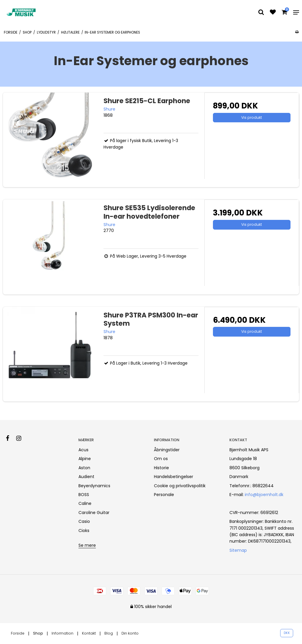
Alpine (85, 459)
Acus (83, 450)
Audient (86, 477)
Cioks (84, 531)
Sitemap (238, 550)
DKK (287, 633)
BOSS (84, 495)
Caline (85, 503)
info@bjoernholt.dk (264, 495)
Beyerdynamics (94, 486)
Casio (84, 521)
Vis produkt (252, 117)
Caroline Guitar (94, 513)
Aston (84, 468)
